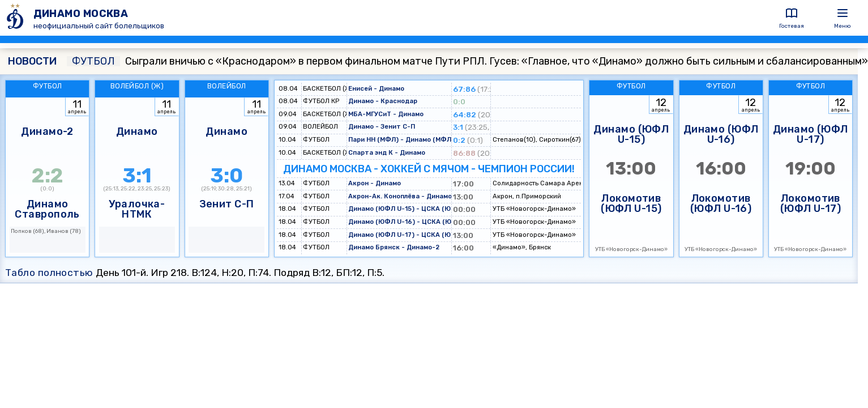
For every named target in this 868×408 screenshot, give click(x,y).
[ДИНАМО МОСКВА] (17, 18)
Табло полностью (49, 273)
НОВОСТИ (32, 61)
